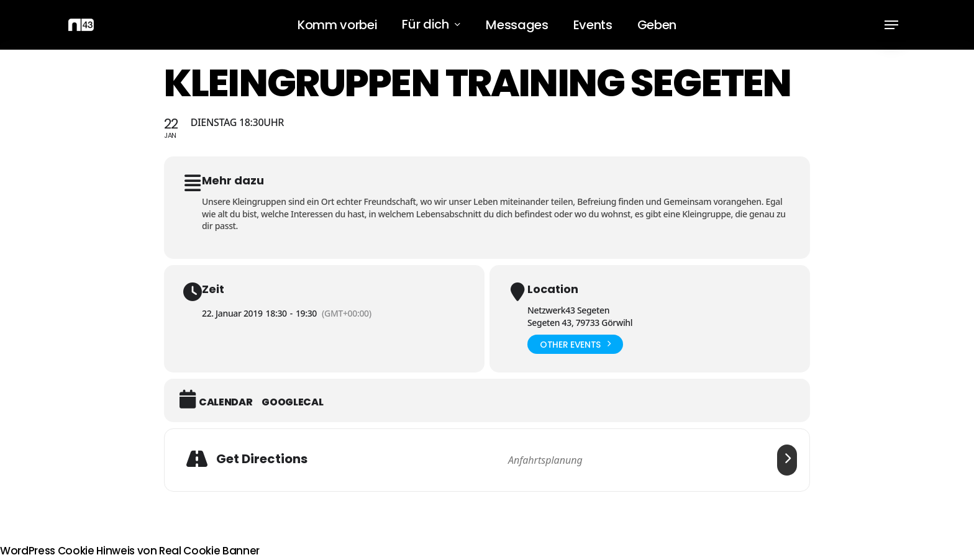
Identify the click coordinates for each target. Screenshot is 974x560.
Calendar (225, 402)
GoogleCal (292, 402)
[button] (891, 25)
